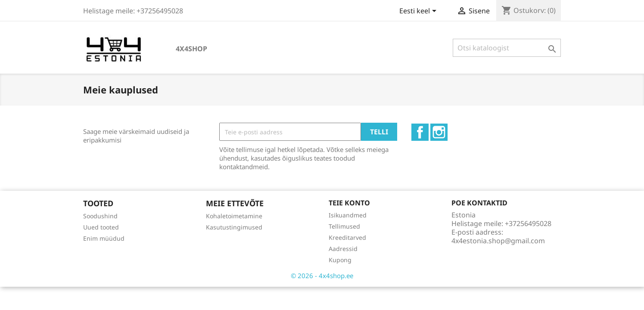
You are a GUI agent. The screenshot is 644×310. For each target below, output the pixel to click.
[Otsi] (507, 48)
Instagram (439, 132)
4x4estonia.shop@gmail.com (498, 241)
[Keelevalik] (419, 12)
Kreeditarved (347, 237)
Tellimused (344, 226)
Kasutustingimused (234, 227)
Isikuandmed (348, 215)
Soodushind (100, 216)
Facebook (420, 132)
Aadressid (343, 249)
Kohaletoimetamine (234, 216)
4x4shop (191, 49)
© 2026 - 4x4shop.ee (322, 276)
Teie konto (349, 203)
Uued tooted (101, 227)
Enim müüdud (104, 238)
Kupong (340, 260)
